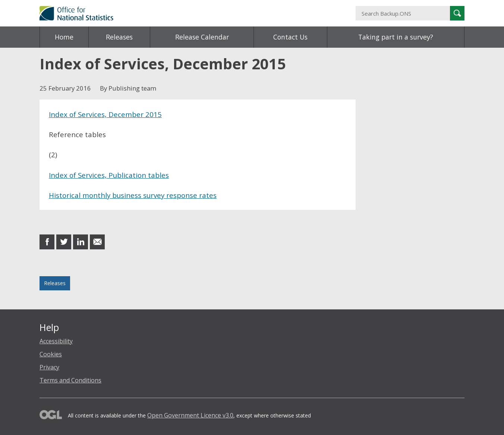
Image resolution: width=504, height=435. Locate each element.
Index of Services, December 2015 (105, 114)
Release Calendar (202, 37)
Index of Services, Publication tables (109, 175)
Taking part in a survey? (396, 37)
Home (64, 37)
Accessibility (56, 341)
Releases (119, 37)
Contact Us (290, 37)
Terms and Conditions (70, 380)
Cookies (51, 354)
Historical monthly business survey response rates (133, 195)
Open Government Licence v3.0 (190, 415)
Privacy (49, 367)
